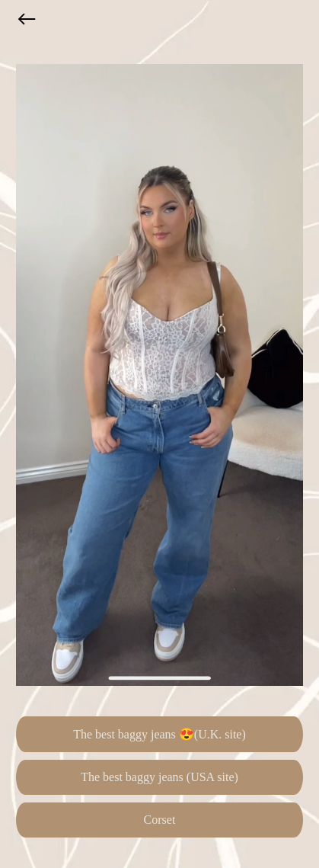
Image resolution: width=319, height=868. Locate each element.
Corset (160, 820)
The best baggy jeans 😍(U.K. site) (159, 734)
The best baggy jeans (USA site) (159, 777)
